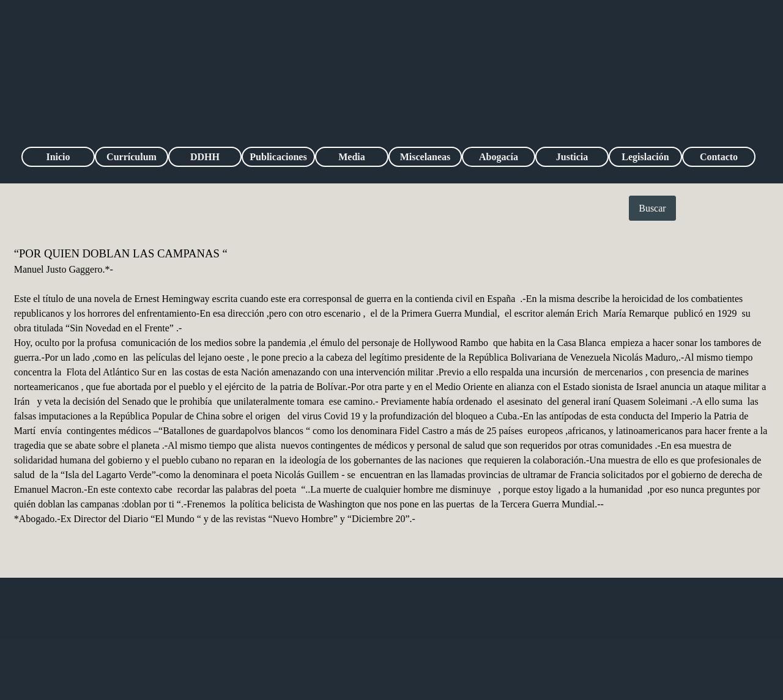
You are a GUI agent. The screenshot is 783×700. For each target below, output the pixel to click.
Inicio (58, 157)
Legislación (645, 157)
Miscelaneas (425, 157)
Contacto (719, 157)
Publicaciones (278, 157)
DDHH (205, 157)
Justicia (572, 157)
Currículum (132, 157)
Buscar (652, 208)
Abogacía (499, 157)
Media (352, 157)
